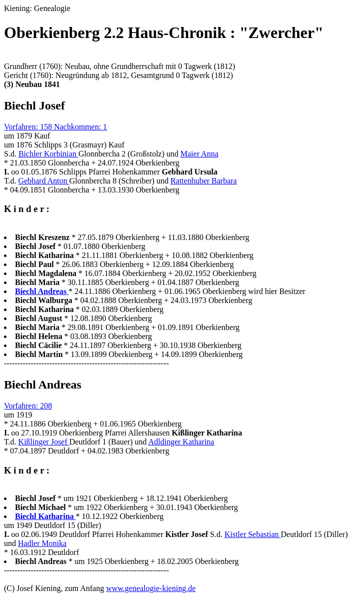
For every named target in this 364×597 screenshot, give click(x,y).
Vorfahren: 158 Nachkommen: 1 (55, 127)
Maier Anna (199, 154)
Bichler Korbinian (48, 154)
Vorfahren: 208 (28, 406)
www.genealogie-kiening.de (151, 588)
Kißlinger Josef (44, 442)
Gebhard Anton (44, 181)
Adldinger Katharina (181, 442)
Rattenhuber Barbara (203, 181)
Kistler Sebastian (252, 534)
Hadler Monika (42, 543)
